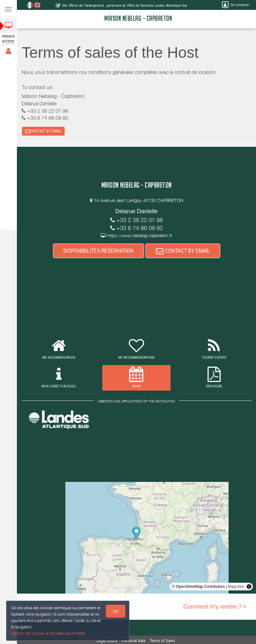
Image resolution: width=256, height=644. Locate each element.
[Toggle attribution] (249, 587)
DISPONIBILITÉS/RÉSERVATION (99, 251)
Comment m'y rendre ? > (215, 607)
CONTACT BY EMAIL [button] (43, 131)
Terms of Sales (162, 641)
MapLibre (236, 587)
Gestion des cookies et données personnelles (47, 634)
